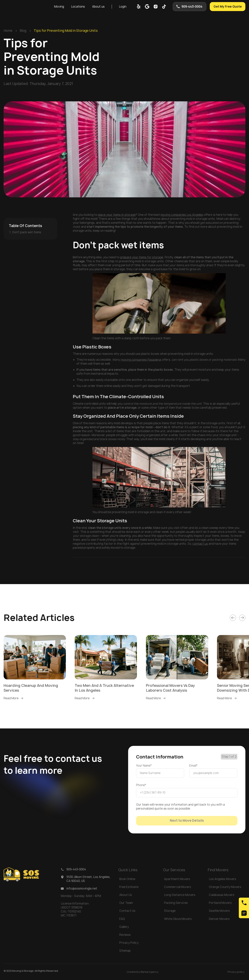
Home (8, 31)
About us (98, 7)
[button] (59, 7)
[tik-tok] (164, 7)
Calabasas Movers (222, 895)
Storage (170, 911)
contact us (200, 544)
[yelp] (139, 7)
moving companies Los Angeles (182, 215)
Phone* (141, 785)
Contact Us (127, 911)
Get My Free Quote (228, 7)
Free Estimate (129, 887)
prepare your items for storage (142, 257)
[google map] (147, 7)
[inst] (156, 7)
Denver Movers (219, 919)
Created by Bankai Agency (142, 972)
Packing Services (176, 903)
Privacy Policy (129, 943)
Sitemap (125, 951)
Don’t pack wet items (27, 232)
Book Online (127, 879)
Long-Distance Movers (180, 895)
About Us (126, 895)
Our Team (126, 903)
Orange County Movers (225, 887)
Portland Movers (220, 903)
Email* (193, 766)
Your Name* (144, 766)
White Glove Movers (178, 919)
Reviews (125, 935)
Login (123, 7)
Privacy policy (236, 972)
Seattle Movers (219, 911)
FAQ (122, 919)
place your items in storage (117, 215)
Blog (23, 31)
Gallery (124, 927)
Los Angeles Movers (223, 879)
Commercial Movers (178, 887)
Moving (59, 7)
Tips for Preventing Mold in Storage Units (66, 31)
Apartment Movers (177, 879)
